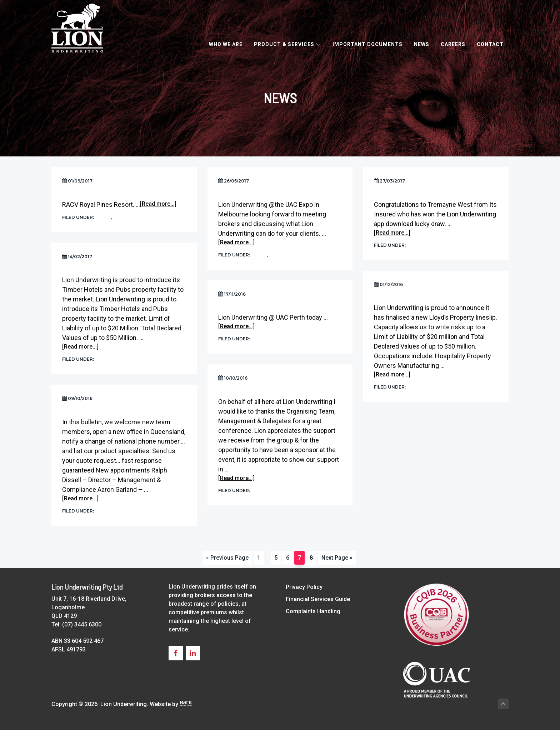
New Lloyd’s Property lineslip (419, 297)
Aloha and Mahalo (246, 391)
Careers (453, 44)
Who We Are (226, 44)
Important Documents (367, 44)
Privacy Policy (304, 587)
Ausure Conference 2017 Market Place (120, 194)
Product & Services (287, 44)
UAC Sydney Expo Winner (410, 194)
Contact (490, 44)
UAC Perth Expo (241, 307)
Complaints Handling (313, 611)
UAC (119, 217)
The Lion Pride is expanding (102, 412)
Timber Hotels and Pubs (98, 269)
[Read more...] (158, 204)
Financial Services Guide (318, 599)
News (422, 44)
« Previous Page (227, 559)
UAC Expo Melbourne (249, 194)
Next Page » (337, 559)
